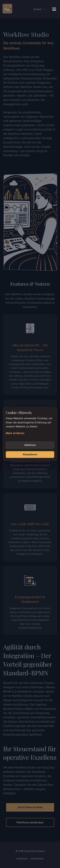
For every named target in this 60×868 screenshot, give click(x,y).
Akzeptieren (30, 454)
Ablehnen (30, 445)
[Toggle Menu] (54, 9)
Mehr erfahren (15, 433)
